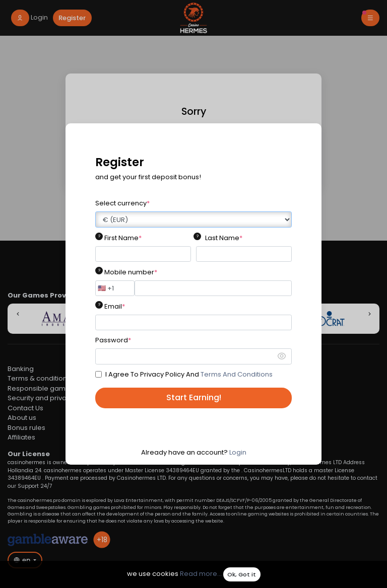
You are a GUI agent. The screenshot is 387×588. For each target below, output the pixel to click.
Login (238, 452)
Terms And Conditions (237, 374)
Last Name (224, 238)
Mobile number (131, 272)
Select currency (122, 203)
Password (113, 340)
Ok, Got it (242, 574)
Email (115, 306)
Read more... (201, 574)
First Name (123, 238)
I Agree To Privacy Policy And (189, 374)
